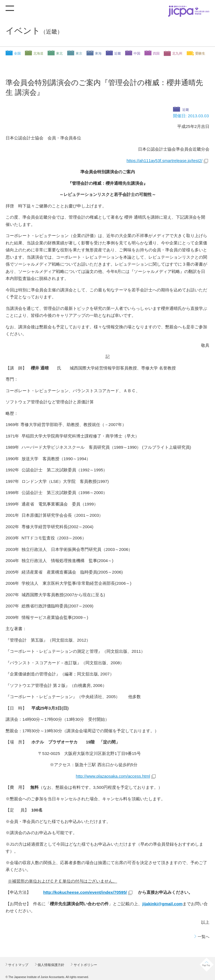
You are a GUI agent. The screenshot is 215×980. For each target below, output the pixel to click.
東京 (79, 53)
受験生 (200, 53)
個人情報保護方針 (51, 965)
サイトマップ (18, 965)
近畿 (118, 53)
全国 (17, 53)
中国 (137, 53)
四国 (156, 53)
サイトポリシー (85, 965)
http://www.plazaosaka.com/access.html (113, 776)
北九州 (177, 53)
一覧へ (204, 937)
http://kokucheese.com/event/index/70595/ (85, 892)
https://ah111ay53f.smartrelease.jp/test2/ (164, 161)
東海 (98, 53)
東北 (59, 53)
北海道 (38, 53)
